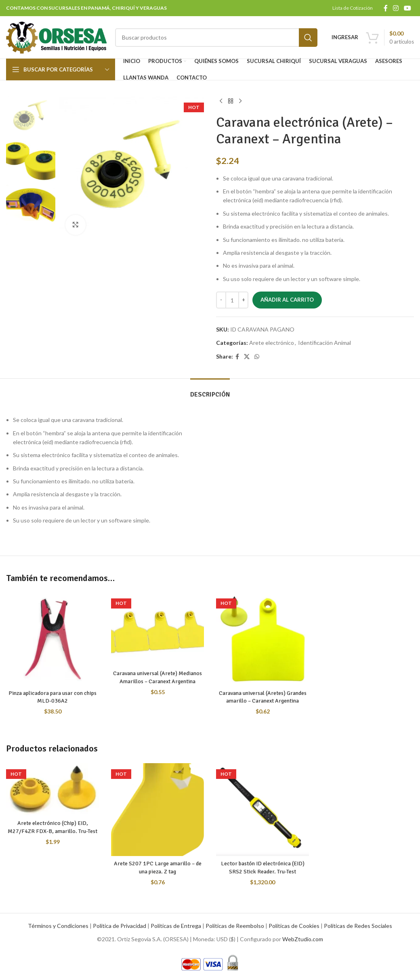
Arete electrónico (272, 343)
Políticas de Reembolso (235, 926)
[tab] (210, 391)
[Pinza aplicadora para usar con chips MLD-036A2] (52, 639)
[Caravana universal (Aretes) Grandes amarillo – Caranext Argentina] (262, 639)
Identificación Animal (324, 343)
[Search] (216, 38)
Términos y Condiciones (58, 926)
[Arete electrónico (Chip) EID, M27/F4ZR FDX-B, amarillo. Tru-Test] (52, 789)
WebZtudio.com (303, 939)
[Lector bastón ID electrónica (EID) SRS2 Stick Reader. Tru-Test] (262, 810)
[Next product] (240, 101)
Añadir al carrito (287, 300)
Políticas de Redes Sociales (358, 926)
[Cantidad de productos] (232, 300)
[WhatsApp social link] (257, 357)
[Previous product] (221, 101)
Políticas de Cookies (294, 926)
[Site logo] (57, 37)
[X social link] (247, 357)
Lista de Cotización (353, 8)
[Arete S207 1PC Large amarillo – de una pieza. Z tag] (157, 810)
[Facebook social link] (385, 8)
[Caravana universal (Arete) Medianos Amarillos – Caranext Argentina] (157, 629)
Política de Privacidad (120, 926)
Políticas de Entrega (176, 926)
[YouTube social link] (408, 8)
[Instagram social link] (396, 8)
